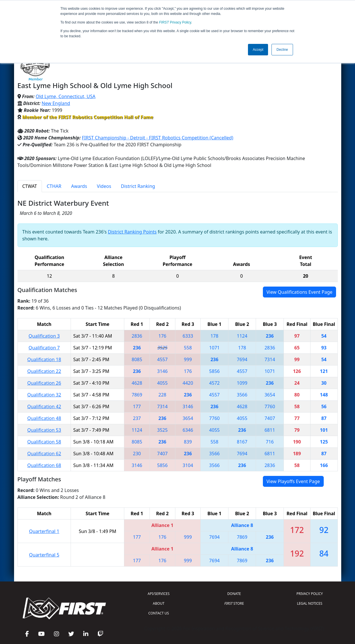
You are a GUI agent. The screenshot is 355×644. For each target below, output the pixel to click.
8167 (242, 442)
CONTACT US (159, 613)
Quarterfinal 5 (44, 555)
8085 (137, 359)
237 (137, 418)
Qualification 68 (44, 465)
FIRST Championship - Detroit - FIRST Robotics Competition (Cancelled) (157, 138)
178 (214, 336)
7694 (242, 359)
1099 (242, 383)
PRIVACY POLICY (310, 594)
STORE (234, 603)
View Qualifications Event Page (300, 292)
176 (162, 336)
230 (137, 454)
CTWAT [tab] (30, 186)
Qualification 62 (44, 454)
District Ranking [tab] (138, 186)
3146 (163, 371)
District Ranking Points (132, 232)
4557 (163, 359)
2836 (137, 336)
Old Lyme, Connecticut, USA (65, 96)
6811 (270, 430)
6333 (188, 336)
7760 (270, 406)
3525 (162, 348)
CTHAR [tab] (54, 186)
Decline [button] (282, 50)
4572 (215, 383)
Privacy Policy (175, 22)
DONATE (234, 594)
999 (188, 359)
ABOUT (159, 603)
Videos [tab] (104, 186)
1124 (242, 336)
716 (270, 442)
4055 (163, 383)
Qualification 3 (44, 336)
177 (137, 406)
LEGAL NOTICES (310, 603)
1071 (215, 348)
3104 (188, 465)
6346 (188, 430)
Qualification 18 (44, 359)
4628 (137, 383)
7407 (270, 418)
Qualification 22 (44, 371)
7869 (137, 395)
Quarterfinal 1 (44, 531)
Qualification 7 (44, 348)
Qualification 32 (44, 395)
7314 (270, 359)
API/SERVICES (159, 594)
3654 (270, 395)
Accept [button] (258, 50)
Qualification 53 (44, 430)
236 (270, 336)
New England (56, 103)
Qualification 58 (44, 442)
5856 (215, 371)
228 (162, 395)
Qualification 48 (44, 418)
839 (188, 442)
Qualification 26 (44, 383)
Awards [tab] (79, 186)
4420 (188, 383)
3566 (242, 395)
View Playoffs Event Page (293, 481)
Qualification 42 (44, 406)
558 (188, 348)
